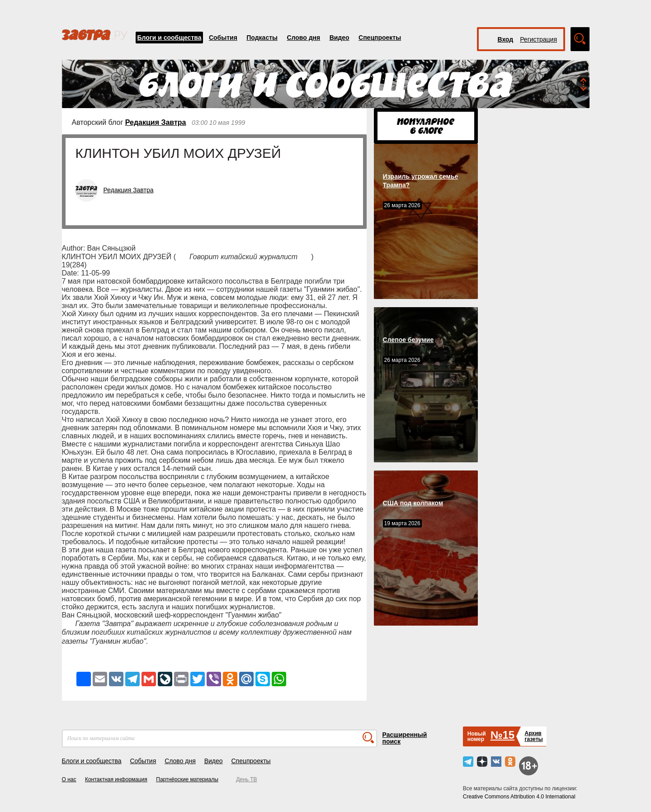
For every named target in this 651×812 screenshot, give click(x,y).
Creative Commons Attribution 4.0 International (519, 797)
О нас (69, 779)
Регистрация (538, 39)
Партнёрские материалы (187, 779)
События (223, 38)
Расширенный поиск (405, 738)
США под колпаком (413, 503)
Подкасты (262, 38)
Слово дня (303, 38)
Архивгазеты (533, 736)
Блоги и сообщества (170, 38)
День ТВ (246, 779)
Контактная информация (116, 779)
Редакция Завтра (156, 122)
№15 (502, 735)
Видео (340, 38)
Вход (506, 39)
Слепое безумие (408, 340)
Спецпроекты (380, 38)
